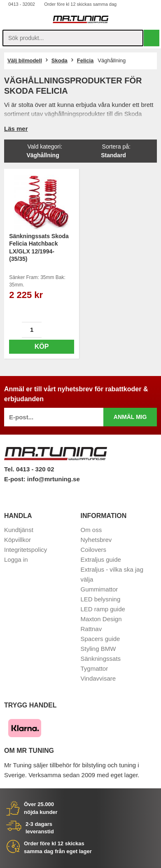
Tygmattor (94, 668)
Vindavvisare (98, 678)
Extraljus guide (101, 559)
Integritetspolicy (26, 550)
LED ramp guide (103, 609)
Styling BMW (98, 649)
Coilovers (94, 550)
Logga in (16, 559)
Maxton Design (101, 619)
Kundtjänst (19, 530)
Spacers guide (100, 639)
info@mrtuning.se (54, 479)
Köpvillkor (17, 540)
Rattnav (91, 629)
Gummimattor (99, 589)
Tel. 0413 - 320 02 (29, 469)
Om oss (91, 530)
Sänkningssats (101, 659)
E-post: (16, 479)
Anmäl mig (130, 417)
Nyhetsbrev (96, 540)
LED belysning (101, 599)
